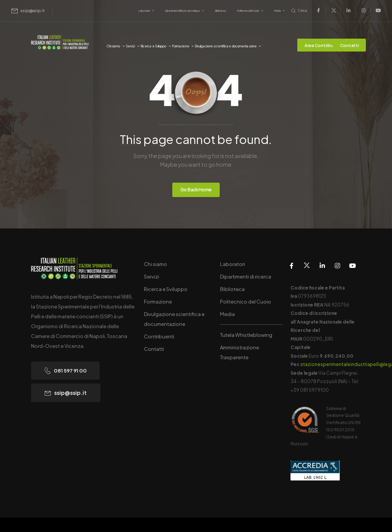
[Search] (299, 11)
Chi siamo (114, 46)
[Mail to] (28, 11)
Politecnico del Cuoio (248, 11)
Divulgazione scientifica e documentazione (226, 46)
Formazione (181, 46)
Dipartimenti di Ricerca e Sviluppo (183, 11)
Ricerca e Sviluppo (154, 46)
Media (277, 11)
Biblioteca (221, 11)
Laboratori (144, 11)
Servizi (130, 46)
